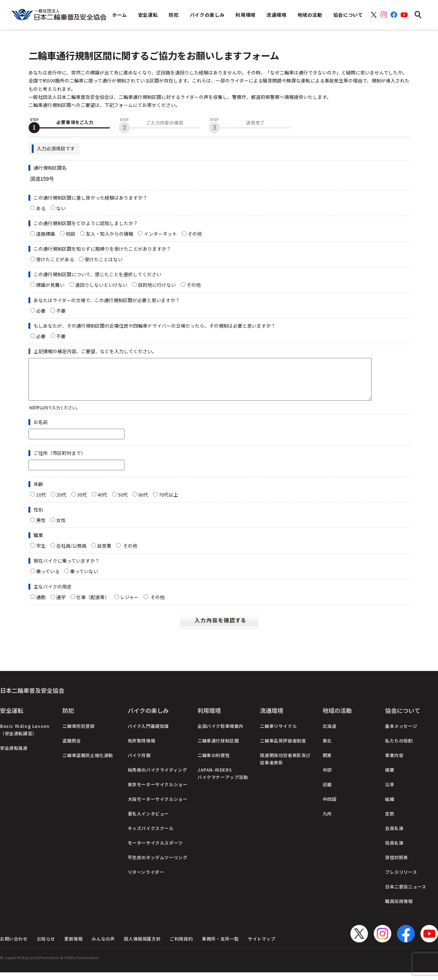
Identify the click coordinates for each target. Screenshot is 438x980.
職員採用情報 (399, 909)
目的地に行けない (157, 285)
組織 (390, 807)
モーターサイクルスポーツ (155, 850)
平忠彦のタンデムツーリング (158, 865)
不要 (61, 311)
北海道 (330, 734)
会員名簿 (394, 836)
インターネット (160, 234)
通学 (61, 605)
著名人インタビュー (148, 821)
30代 (82, 502)
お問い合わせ (14, 946)
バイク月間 (139, 763)
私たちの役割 (399, 748)
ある (41, 208)
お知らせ (46, 946)
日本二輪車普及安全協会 (32, 698)
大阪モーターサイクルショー (158, 807)
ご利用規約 (181, 946)
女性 (61, 528)
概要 (390, 777)
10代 (41, 502)
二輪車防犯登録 (78, 734)
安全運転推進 (14, 755)
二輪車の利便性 (214, 763)
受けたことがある (55, 259)
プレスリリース (401, 879)
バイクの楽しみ (148, 718)
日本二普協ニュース (406, 894)
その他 (197, 234)
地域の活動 (337, 718)
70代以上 (168, 502)
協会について (403, 718)
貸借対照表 (397, 865)
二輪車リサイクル (278, 734)
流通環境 (272, 718)
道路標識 (46, 234)
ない (61, 208)
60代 (143, 502)
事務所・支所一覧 (220, 946)
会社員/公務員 (71, 553)
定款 (390, 821)
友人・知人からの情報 (109, 234)
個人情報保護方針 (142, 946)
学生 (41, 553)
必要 (41, 311)
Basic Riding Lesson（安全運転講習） (25, 737)
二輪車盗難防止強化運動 (88, 763)
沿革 (390, 792)
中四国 (330, 807)
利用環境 (209, 718)
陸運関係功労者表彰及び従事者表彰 (285, 766)
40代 (102, 502)
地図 (70, 234)
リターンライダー (146, 879)
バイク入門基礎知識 (148, 734)
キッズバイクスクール (151, 836)
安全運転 (12, 718)
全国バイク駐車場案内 (220, 734)
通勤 (41, 605)
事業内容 (394, 763)
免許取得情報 (142, 748)
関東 (327, 763)
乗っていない (84, 579)
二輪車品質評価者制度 (283, 748)
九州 (327, 821)
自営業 (104, 553)
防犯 (68, 718)
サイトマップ (262, 946)
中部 (327, 777)
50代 (123, 502)
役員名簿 (394, 850)
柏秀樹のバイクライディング (157, 777)
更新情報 (73, 946)
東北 (327, 748)
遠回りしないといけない (101, 285)
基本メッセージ (401, 734)
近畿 (327, 792)
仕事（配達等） (93, 605)
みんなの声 (103, 946)
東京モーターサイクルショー (158, 792)
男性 (41, 528)
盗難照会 (72, 748)
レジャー (129, 605)
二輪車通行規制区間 (218, 748)
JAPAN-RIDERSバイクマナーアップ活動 (223, 781)
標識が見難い (50, 285)
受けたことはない (104, 259)
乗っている (48, 579)
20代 (62, 502)
